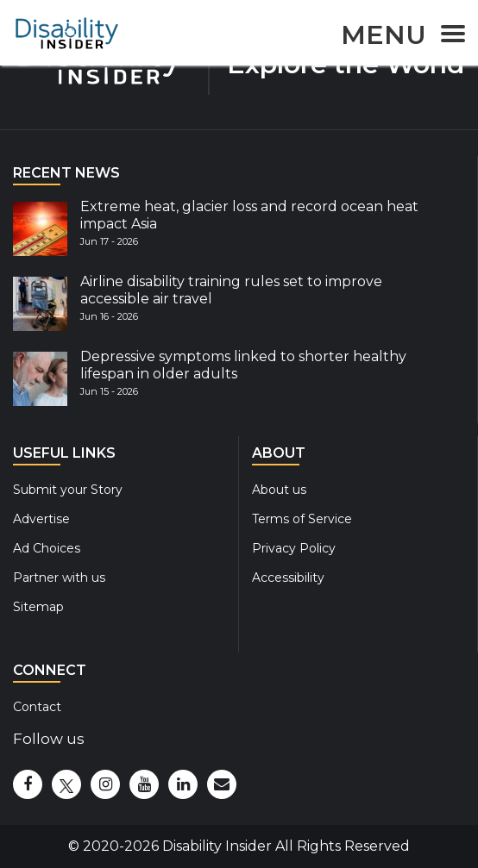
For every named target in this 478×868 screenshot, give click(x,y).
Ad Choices (47, 548)
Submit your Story (68, 490)
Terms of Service (302, 519)
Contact (37, 707)
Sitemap (38, 607)
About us (279, 490)
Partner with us (59, 578)
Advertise (41, 519)
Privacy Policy (294, 548)
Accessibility (288, 578)
